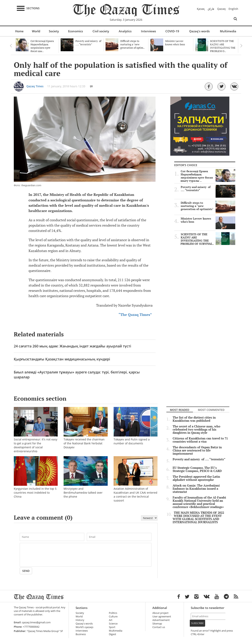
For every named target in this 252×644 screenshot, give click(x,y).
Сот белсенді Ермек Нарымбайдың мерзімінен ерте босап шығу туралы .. (208, 176)
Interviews (148, 31)
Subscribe (197, 623)
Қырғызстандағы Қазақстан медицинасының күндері (62, 359)
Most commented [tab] (211, 410)
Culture (113, 617)
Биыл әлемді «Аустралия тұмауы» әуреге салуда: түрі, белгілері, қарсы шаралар (77, 375)
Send (26, 571)
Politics (113, 613)
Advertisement (161, 620)
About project (160, 613)
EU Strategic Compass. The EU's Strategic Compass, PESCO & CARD (197, 469)
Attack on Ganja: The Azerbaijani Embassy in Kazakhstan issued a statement (196, 489)
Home (19, 31)
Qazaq (221, 9)
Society (54, 31)
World (36, 31)
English (233, 9)
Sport (112, 627)
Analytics (125, 31)
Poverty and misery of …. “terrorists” (208, 189)
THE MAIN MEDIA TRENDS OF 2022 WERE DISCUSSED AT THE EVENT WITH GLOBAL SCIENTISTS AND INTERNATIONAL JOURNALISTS (198, 517)
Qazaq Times (35, 86)
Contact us (159, 627)
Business (81, 634)
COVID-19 (172, 31)
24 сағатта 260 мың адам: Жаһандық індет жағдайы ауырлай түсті (72, 346)
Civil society (101, 31)
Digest (113, 634)
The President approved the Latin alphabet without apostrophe (196, 478)
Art (111, 620)
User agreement (162, 617)
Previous (11, 46)
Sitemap (157, 624)
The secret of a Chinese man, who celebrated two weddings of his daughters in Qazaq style (196, 430)
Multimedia (228, 31)
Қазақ (201, 9)
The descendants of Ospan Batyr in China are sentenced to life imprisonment (197, 450)
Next (241, 46)
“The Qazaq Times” (135, 315)
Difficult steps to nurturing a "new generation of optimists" (208, 206)
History (80, 620)
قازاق (211, 9)
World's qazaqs (84, 627)
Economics (76, 31)
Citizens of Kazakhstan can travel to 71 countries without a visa (200, 440)
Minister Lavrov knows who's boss (208, 220)
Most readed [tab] (180, 410)
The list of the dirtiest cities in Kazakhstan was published (194, 419)
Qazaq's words (199, 31)
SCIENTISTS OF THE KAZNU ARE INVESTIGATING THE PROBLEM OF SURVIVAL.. (208, 239)
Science (113, 624)
